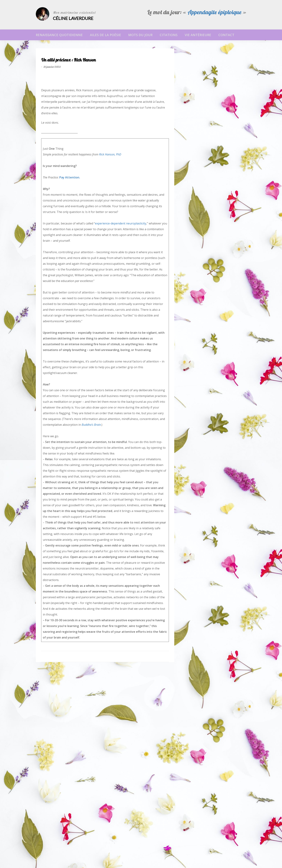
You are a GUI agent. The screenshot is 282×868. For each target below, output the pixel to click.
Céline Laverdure (73, 18)
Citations (169, 35)
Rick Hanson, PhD (110, 154)
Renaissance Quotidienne (59, 35)
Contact (226, 35)
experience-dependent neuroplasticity (121, 223)
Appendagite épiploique (215, 13)
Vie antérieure (198, 35)
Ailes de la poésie (105, 35)
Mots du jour (140, 35)
